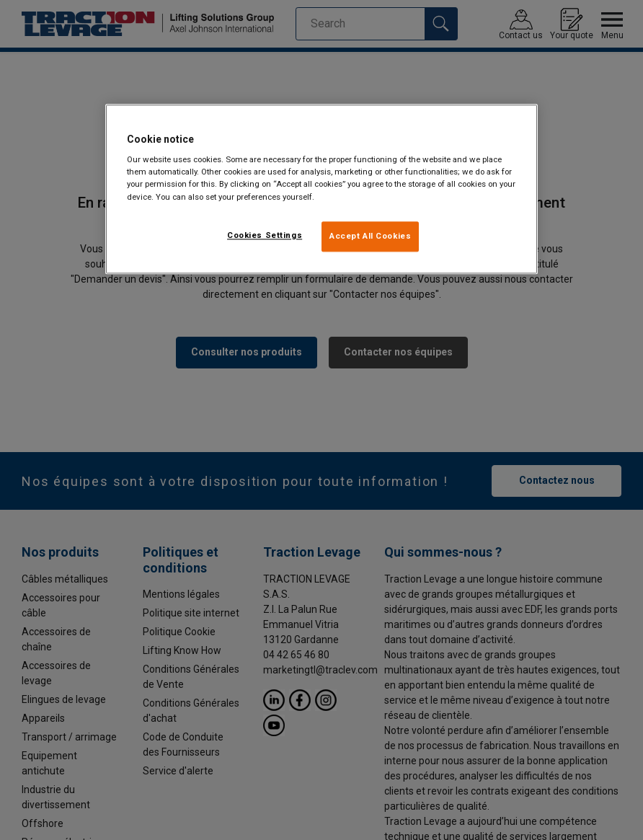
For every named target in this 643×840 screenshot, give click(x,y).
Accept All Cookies (370, 236)
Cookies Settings (265, 235)
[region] (321, 189)
